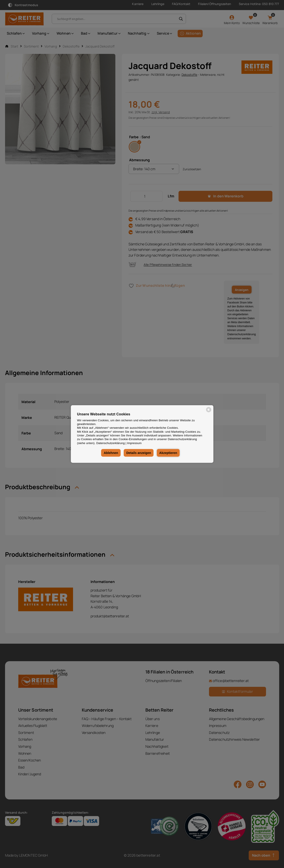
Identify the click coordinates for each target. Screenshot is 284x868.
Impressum (134, 443)
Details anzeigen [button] (139, 453)
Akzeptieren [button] (168, 453)
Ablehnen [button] (111, 453)
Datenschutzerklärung (111, 443)
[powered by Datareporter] (209, 412)
